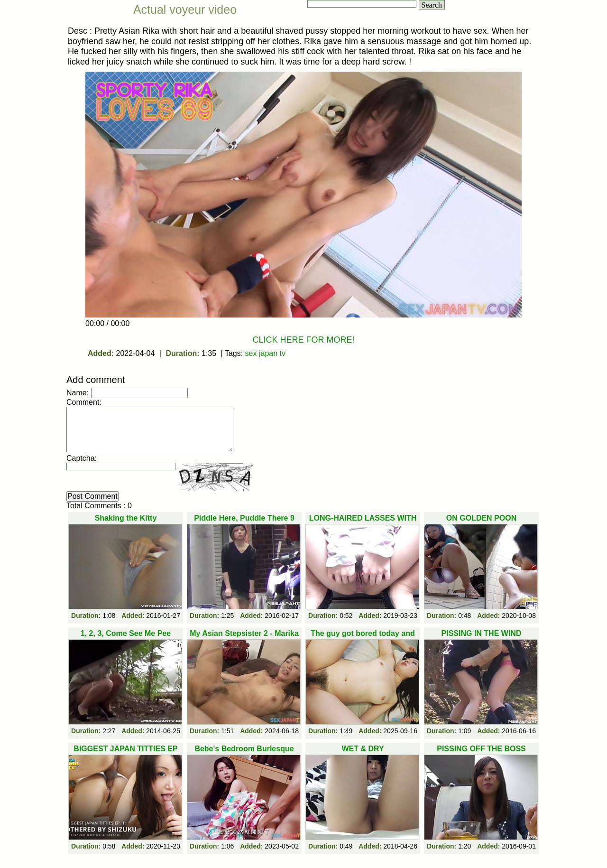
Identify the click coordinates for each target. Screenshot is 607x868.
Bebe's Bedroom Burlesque (244, 749)
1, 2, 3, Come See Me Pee (126, 633)
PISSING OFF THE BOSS (481, 749)
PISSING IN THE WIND (482, 633)
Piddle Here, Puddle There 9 (244, 518)
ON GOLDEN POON (481, 518)
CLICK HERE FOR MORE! (303, 340)
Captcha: (82, 458)
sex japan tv (265, 353)
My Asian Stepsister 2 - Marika (244, 633)
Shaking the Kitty (126, 518)
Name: (78, 393)
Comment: (84, 402)
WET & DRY (363, 749)
